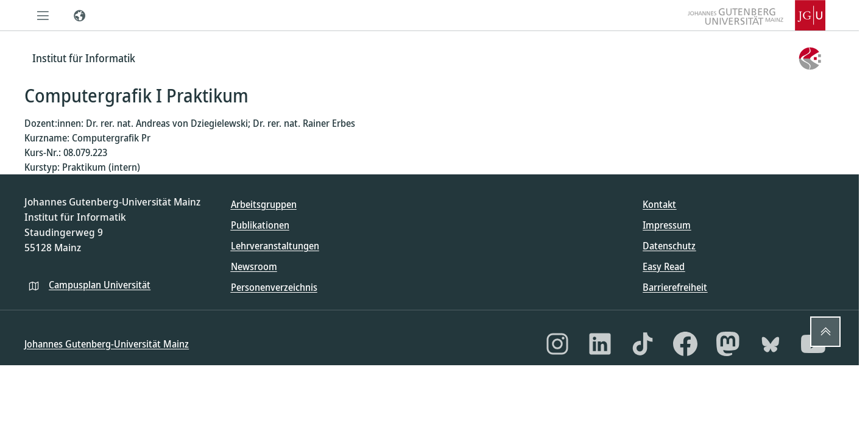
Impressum (667, 225)
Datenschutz (669, 246)
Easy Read (664, 266)
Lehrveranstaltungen (275, 246)
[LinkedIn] (600, 344)
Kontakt (659, 204)
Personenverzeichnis (274, 287)
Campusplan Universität (100, 285)
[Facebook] (685, 344)
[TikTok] (643, 344)
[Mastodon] (728, 344)
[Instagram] (557, 344)
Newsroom (254, 266)
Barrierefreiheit (675, 287)
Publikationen (260, 225)
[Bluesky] (771, 344)
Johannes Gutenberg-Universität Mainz (107, 344)
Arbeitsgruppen (264, 204)
